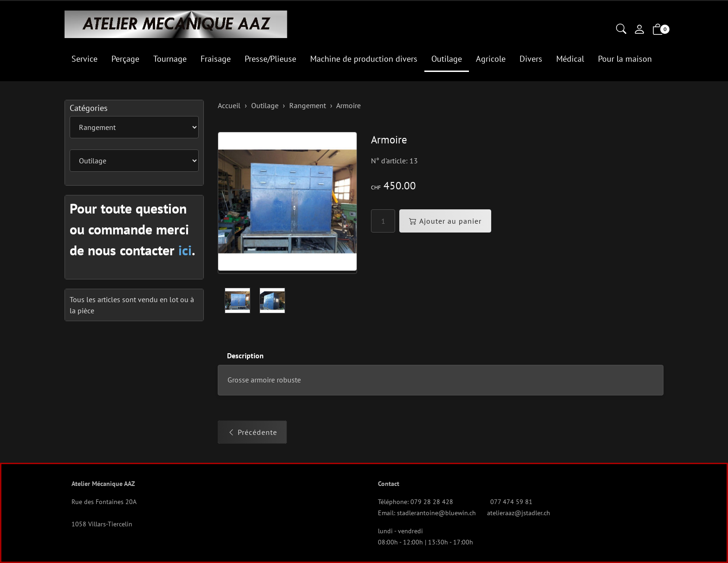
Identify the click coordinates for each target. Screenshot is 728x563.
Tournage (170, 59)
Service (84, 59)
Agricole (491, 59)
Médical (570, 59)
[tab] (241, 356)
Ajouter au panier (445, 221)
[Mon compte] (639, 30)
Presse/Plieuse (270, 59)
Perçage (125, 59)
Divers (531, 59)
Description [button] (245, 356)
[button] (621, 30)
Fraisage (216, 59)
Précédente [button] (252, 433)
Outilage (447, 59)
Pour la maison (625, 59)
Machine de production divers (364, 59)
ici (185, 250)
